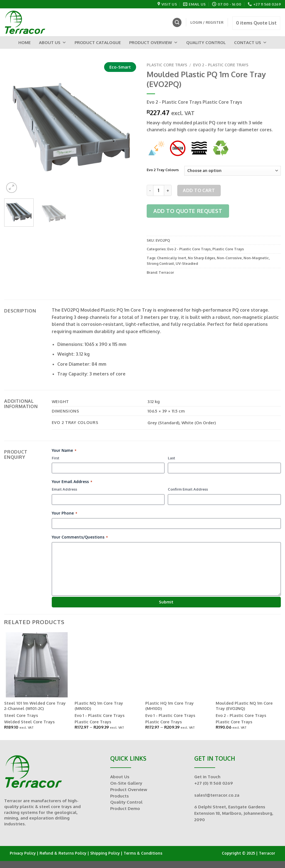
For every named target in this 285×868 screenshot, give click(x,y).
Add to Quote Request (188, 211)
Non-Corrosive (229, 258)
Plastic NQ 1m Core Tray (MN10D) (99, 706)
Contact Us (250, 43)
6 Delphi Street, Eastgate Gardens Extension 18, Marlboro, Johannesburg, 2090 (234, 813)
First (56, 458)
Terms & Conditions (143, 853)
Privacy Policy (23, 853)
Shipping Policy (105, 853)
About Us (53, 43)
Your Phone (64, 513)
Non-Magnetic (256, 258)
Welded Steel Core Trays (29, 722)
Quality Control (206, 43)
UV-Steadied (187, 263)
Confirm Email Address (188, 489)
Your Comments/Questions (80, 537)
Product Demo (125, 808)
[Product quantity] (159, 190)
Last (171, 458)
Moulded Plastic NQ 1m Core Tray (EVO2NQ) (244, 706)
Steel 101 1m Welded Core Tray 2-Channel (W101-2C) (35, 706)
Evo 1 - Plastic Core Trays (99, 715)
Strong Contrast (160, 263)
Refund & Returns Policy (63, 853)
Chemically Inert (172, 258)
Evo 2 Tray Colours (163, 170)
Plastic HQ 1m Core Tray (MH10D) (169, 706)
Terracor (166, 272)
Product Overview (153, 43)
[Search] (177, 22)
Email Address (64, 489)
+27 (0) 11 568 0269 (214, 783)
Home (24, 43)
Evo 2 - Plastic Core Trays (221, 65)
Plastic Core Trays (167, 65)
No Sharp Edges (202, 258)
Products (120, 796)
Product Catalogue (98, 43)
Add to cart (199, 190)
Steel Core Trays (21, 715)
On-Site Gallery (126, 783)
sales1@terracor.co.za (217, 795)
